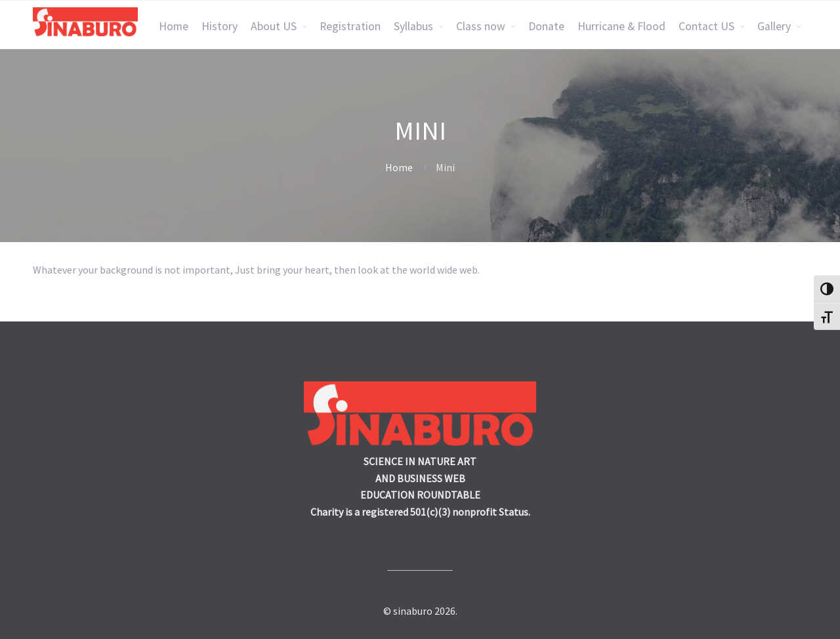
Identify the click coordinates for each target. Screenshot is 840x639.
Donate (546, 26)
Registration (350, 26)
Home (174, 26)
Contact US (706, 26)
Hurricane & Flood (621, 26)
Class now (481, 26)
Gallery (774, 26)
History (220, 26)
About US (274, 26)
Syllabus (413, 26)
